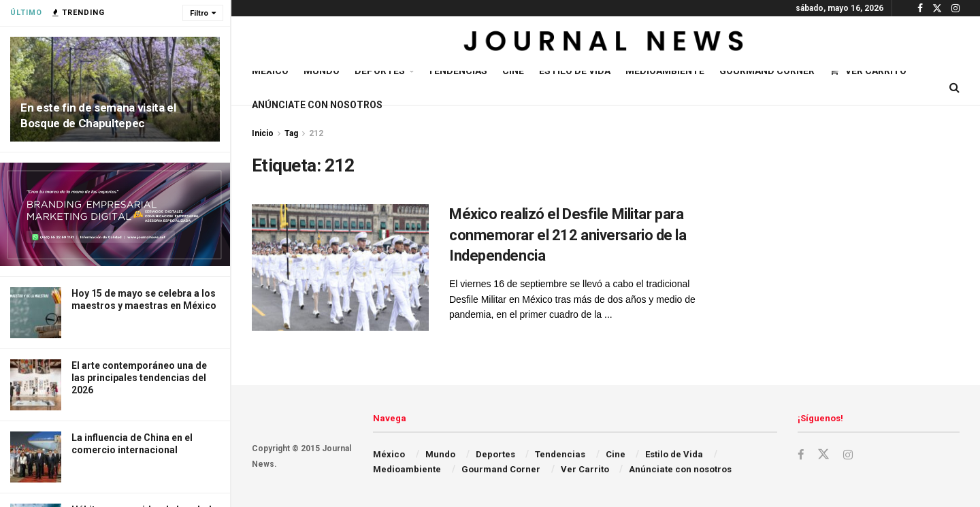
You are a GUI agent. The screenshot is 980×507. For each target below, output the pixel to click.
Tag (291, 133)
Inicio (263, 133)
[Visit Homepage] (605, 44)
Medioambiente (665, 71)
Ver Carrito (868, 71)
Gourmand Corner (767, 71)
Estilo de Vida (575, 71)
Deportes (380, 71)
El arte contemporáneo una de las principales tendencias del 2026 (139, 378)
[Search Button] (954, 88)
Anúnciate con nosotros (317, 105)
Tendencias (457, 71)
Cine (513, 71)
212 (316, 133)
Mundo (322, 71)
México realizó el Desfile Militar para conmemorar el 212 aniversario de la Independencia (568, 235)
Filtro (199, 13)
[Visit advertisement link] (115, 214)
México (270, 71)
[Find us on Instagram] (849, 455)
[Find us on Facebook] (801, 455)
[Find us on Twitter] (824, 455)
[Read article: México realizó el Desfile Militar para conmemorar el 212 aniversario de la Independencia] (340, 267)
